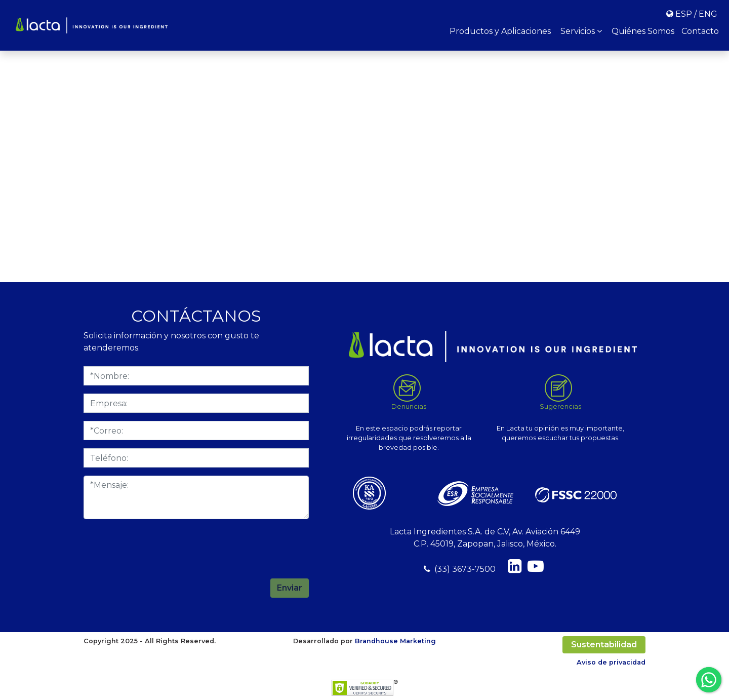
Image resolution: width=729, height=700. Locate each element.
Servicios (581, 31)
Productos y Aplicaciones (500, 31)
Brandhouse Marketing (395, 641)
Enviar (290, 588)
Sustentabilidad (604, 645)
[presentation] (232, 547)
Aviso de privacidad (611, 662)
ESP (684, 14)
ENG (708, 14)
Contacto (700, 31)
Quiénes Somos (643, 31)
